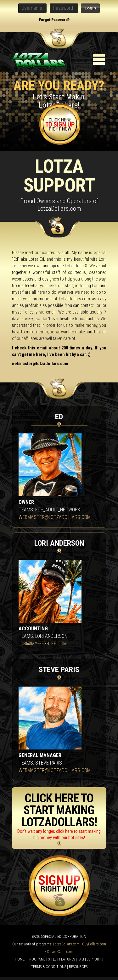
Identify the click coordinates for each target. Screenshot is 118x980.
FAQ (81, 959)
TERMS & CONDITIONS (48, 967)
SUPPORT (94, 959)
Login (90, 8)
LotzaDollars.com (66, 944)
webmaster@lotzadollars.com (40, 364)
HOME (20, 959)
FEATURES (67, 959)
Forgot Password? (54, 20)
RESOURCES (78, 967)
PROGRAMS (36, 959)
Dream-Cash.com (60, 952)
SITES (52, 959)
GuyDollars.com (94, 944)
